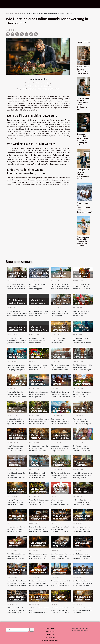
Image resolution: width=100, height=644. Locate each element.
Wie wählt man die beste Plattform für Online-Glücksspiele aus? (83, 104)
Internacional (50, 632)
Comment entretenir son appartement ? (60, 573)
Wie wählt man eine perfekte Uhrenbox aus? (60, 546)
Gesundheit (50, 629)
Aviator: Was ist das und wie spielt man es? (18, 519)
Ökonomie (50, 635)
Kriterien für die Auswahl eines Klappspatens (82, 519)
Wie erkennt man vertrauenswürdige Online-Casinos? (18, 330)
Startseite (9, 13)
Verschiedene (20, 13)
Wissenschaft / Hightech (50, 640)
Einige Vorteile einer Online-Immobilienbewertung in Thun (38, 89)
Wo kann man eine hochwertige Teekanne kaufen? (61, 519)
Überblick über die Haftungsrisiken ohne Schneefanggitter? (84, 208)
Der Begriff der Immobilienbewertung (38, 83)
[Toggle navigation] (6, 4)
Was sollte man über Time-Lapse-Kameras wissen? (17, 600)
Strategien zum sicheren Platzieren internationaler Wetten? (83, 174)
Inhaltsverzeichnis (39, 79)
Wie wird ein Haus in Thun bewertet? (38, 86)
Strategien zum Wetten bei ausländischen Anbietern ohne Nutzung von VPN (83, 139)
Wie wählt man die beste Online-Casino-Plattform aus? (83, 70)
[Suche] (17, 630)
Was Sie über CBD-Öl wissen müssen (60, 600)
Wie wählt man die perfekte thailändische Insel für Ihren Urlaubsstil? (83, 241)
